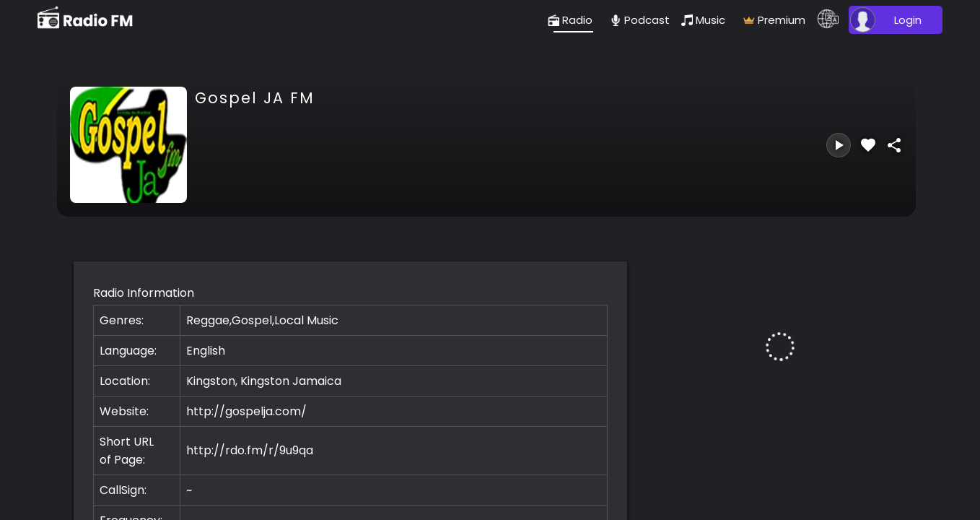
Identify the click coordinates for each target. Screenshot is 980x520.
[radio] (573, 20)
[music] (706, 20)
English (206, 351)
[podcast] (640, 20)
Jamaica (317, 381)
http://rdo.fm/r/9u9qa (250, 450)
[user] (893, 20)
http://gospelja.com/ (246, 411)
